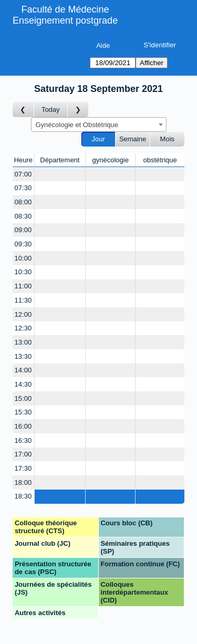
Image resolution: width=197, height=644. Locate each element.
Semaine (133, 139)
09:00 (23, 230)
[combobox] (99, 124)
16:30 (23, 440)
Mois (167, 139)
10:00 (23, 258)
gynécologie (111, 160)
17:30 (23, 468)
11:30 (23, 300)
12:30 (23, 328)
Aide (103, 45)
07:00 (23, 174)
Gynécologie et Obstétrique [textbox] (77, 125)
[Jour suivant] (78, 110)
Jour (98, 139)
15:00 (23, 398)
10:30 (23, 272)
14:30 (23, 384)
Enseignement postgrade (65, 20)
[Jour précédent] (23, 110)
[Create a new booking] (60, 174)
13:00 (23, 342)
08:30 (23, 216)
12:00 (23, 314)
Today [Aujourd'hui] (51, 110)
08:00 (23, 202)
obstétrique (160, 160)
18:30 (23, 496)
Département (60, 160)
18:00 (23, 482)
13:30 (23, 356)
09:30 (23, 244)
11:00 (23, 286)
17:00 (23, 454)
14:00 (23, 370)
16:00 (23, 426)
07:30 (23, 188)
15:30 (23, 412)
